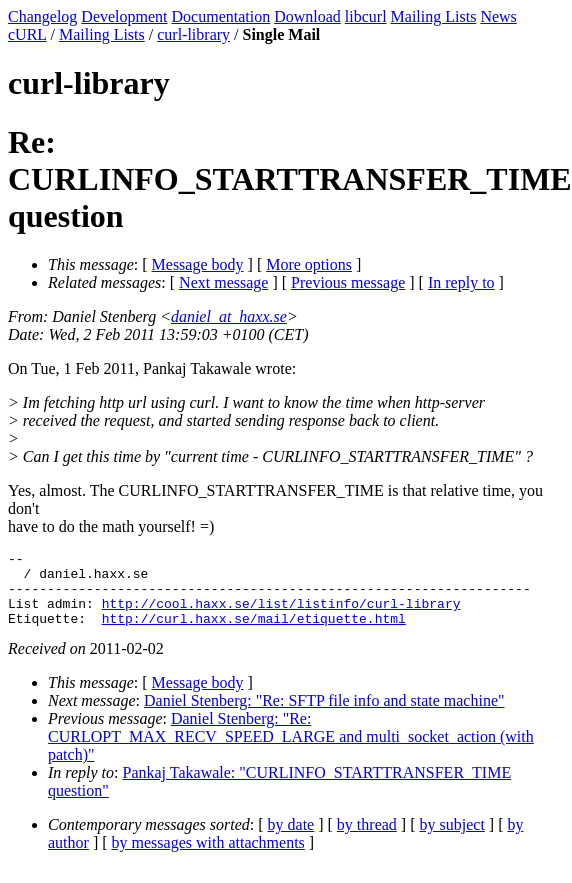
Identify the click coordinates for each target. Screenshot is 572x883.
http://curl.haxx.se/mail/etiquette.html (254, 633)
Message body (198, 264)
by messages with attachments (208, 857)
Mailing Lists (434, 16)
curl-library (193, 34)
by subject (452, 839)
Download (307, 16)
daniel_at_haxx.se (229, 316)
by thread (367, 839)
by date (291, 839)
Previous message (348, 282)
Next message (223, 282)
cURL (27, 34)
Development (124, 16)
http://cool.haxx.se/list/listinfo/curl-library (281, 615)
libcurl (366, 16)
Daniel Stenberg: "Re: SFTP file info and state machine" (324, 715)
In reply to (461, 282)
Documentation (221, 16)
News (498, 16)
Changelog (42, 16)
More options (309, 264)
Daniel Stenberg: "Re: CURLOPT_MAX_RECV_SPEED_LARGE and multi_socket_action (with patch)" (291, 751)
